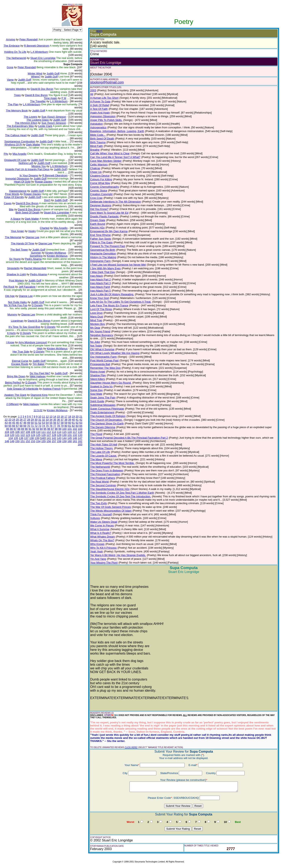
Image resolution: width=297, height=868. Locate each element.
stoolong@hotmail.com (107, 82)
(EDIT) (99, 31)
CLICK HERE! (131, 747)
